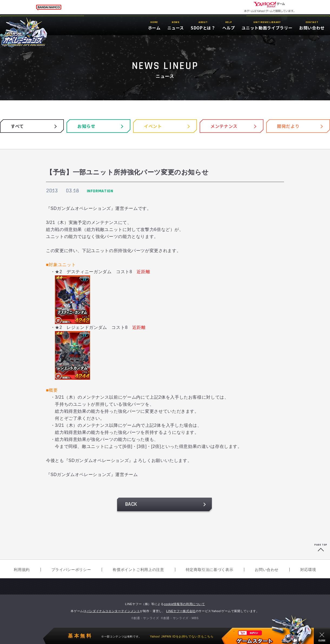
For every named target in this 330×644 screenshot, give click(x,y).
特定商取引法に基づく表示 (210, 570)
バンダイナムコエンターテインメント (113, 611)
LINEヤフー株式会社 (181, 611)
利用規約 (22, 570)
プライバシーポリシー (71, 570)
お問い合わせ (267, 570)
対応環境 (308, 570)
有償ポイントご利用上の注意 (138, 570)
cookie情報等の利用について (184, 604)
